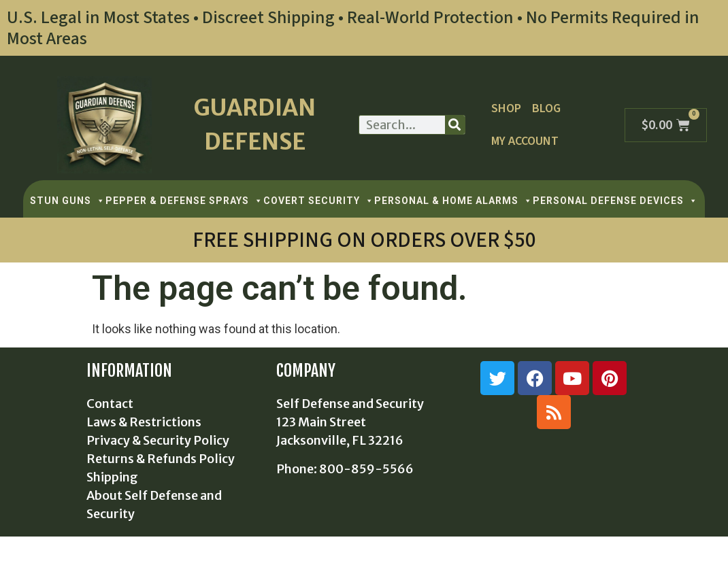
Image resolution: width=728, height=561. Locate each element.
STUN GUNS (68, 201)
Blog (546, 108)
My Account (525, 141)
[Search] (455, 125)
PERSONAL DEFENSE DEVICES (615, 201)
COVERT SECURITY (319, 201)
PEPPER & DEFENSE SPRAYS (184, 201)
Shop (506, 108)
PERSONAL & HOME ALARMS (453, 201)
